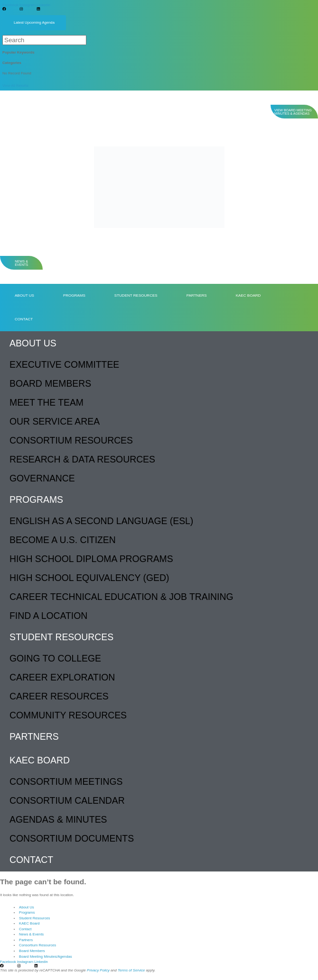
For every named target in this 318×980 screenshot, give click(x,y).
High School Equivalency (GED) (89, 578)
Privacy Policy (98, 970)
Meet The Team (47, 402)
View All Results (15, 86)
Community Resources (68, 715)
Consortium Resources (71, 440)
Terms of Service (131, 970)
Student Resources (136, 295)
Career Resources (59, 696)
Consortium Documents (72, 838)
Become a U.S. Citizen (63, 540)
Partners (197, 295)
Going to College (55, 658)
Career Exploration (62, 677)
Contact (24, 319)
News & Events (31, 934)
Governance (42, 478)
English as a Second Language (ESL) (101, 521)
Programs (74, 295)
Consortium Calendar (67, 800)
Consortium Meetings (66, 781)
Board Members (50, 383)
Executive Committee (64, 364)
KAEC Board (248, 295)
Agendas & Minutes (58, 819)
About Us (24, 295)
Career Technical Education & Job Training (122, 597)
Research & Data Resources (82, 459)
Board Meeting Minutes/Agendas (46, 957)
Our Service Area (55, 421)
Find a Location (48, 616)
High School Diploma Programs (91, 559)
